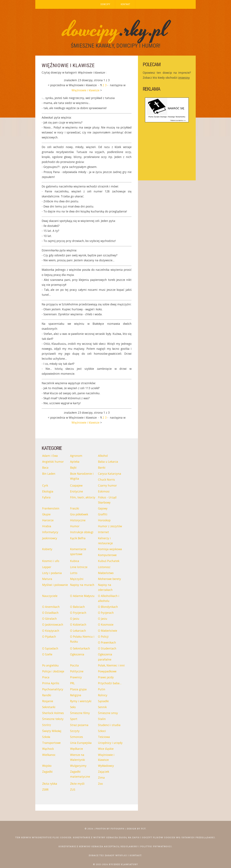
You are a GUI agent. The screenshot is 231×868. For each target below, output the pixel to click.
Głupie (46, 514)
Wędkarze (77, 749)
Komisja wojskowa (110, 549)
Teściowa (104, 737)
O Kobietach (78, 624)
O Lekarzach (78, 631)
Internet (103, 532)
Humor (75, 526)
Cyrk (45, 485)
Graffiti (103, 514)
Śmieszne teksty (53, 719)
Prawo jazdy (106, 677)
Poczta (74, 665)
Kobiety (47, 549)
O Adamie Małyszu (82, 596)
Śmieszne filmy (80, 713)
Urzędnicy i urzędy (110, 743)
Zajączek (104, 772)
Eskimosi (104, 491)
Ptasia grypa (78, 689)
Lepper (47, 567)
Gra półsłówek (79, 514)
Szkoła (46, 737)
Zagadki (47, 772)
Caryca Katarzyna (110, 474)
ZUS (73, 789)
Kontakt (126, 4)
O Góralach (49, 619)
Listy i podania (52, 573)
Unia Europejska (81, 743)
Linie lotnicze (79, 567)
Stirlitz (47, 725)
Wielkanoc (49, 755)
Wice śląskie (106, 749)
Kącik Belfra (78, 538)
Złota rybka (50, 784)
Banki (102, 467)
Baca (45, 467)
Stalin (102, 719)
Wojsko (47, 766)
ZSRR (45, 789)
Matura (47, 579)
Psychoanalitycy (53, 689)
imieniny (184, 78)
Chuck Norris (106, 479)
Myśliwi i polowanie (55, 585)
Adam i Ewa (50, 456)
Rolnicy (103, 695)
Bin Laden (49, 474)
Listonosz (104, 567)
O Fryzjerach (78, 613)
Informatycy (50, 532)
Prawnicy (76, 677)
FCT (143, 829)
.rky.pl (116, 30)
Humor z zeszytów (110, 526)
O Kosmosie (106, 624)
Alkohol (103, 456)
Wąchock (48, 749)
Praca (46, 677)
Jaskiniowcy (50, 538)
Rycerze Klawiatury (123, 864)
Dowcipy (105, 4)
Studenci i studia (109, 725)
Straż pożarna (79, 725)
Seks (73, 707)
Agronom (76, 456)
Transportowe (51, 743)
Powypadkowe (107, 671)
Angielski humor (53, 462)
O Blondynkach (108, 607)
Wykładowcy (106, 766)
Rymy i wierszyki (81, 701)
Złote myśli (77, 784)
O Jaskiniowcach (53, 624)
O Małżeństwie (108, 631)
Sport (74, 719)
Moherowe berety (109, 579)
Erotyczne (77, 491)
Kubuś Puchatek (109, 561)
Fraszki (75, 508)
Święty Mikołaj (52, 731)
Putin (102, 689)
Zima (101, 777)
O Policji (103, 637)
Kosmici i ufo (51, 561)
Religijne (76, 695)
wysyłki (121, 855)
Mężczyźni (77, 579)
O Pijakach (49, 637)
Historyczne (78, 520)
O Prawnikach (107, 642)
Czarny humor (107, 485)
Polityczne (77, 671)
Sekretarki (49, 707)
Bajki (73, 467)
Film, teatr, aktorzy (83, 497)
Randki (47, 695)
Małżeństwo (106, 573)
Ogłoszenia (77, 654)
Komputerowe (107, 555)
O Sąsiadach (50, 648)
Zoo (100, 784)
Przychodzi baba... (110, 683)
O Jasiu (75, 619)
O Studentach (107, 648)
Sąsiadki (103, 701)
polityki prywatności (156, 846)
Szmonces (77, 737)
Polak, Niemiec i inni (111, 665)
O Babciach (77, 607)
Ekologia (48, 491)
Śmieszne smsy (108, 713)
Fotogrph (118, 829)
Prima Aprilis (51, 683)
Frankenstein (51, 508)
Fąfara (46, 497)
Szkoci (102, 731)
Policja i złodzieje (53, 671)
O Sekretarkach (80, 648)
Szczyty (75, 731)
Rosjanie (48, 701)
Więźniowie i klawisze (86, 90)
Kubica (75, 561)
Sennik (102, 707)
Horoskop (104, 520)
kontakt (136, 855)
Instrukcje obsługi (82, 532)
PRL (72, 683)
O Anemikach (51, 607)
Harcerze (48, 520)
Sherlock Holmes (53, 713)
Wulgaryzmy (78, 766)
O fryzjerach (106, 613)
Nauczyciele (50, 596)
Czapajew (76, 485)
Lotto (74, 573)
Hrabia (47, 526)
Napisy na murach (82, 585)
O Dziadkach (50, 613)
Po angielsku (50, 665)
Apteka (75, 462)
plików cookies (164, 837)
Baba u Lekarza (108, 462)
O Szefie (47, 654)
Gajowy (103, 508)
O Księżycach (51, 631)
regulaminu (129, 846)
